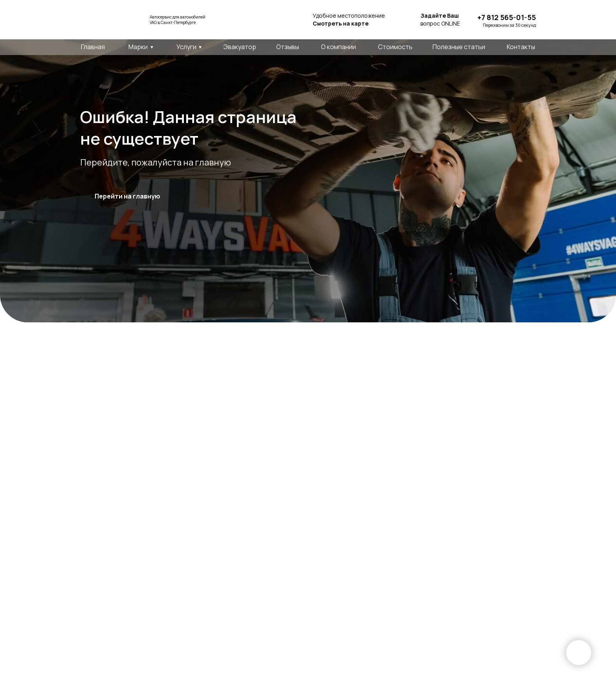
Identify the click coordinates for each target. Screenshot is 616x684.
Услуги (186, 47)
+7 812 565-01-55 (507, 17)
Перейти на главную (127, 196)
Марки (138, 47)
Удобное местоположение (349, 19)
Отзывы (288, 47)
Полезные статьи (459, 47)
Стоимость (395, 47)
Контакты (521, 47)
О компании (338, 47)
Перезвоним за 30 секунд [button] (509, 25)
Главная (93, 47)
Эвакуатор (240, 47)
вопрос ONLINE (440, 19)
